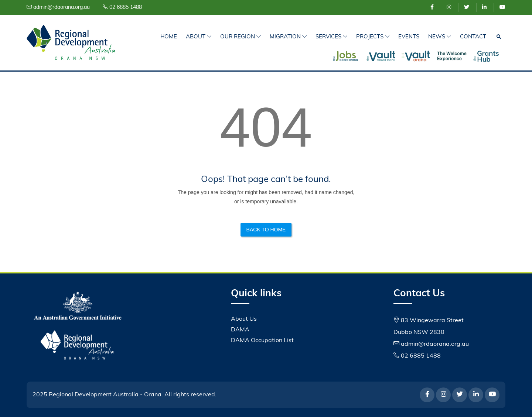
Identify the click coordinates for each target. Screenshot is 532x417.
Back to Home (266, 230)
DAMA (240, 330)
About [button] (199, 37)
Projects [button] (373, 37)
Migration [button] (288, 37)
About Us (244, 319)
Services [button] (331, 37)
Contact (473, 37)
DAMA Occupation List (262, 341)
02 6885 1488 (122, 8)
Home (169, 37)
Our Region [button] (241, 37)
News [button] (440, 37)
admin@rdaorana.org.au (58, 8)
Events (409, 37)
